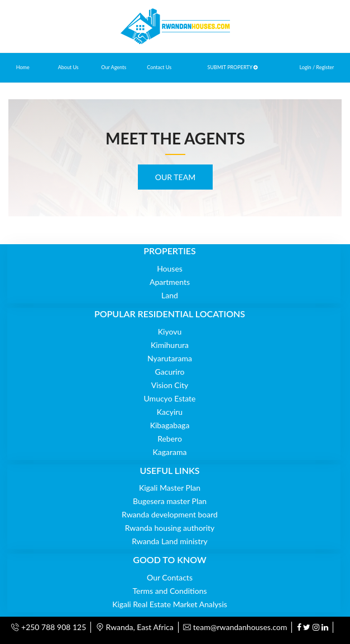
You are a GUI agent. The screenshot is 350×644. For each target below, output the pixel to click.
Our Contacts (170, 577)
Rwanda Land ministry (170, 541)
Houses (170, 268)
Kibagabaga (170, 425)
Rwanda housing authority (170, 528)
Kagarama (170, 452)
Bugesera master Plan (170, 501)
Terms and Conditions (170, 591)
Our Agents (114, 67)
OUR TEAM (175, 177)
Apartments (170, 282)
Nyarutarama (170, 358)
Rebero (170, 439)
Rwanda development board (170, 514)
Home (23, 67)
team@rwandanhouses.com (235, 627)
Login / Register (317, 67)
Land (170, 295)
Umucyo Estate (170, 398)
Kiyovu (170, 331)
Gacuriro (170, 372)
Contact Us (159, 67)
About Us (68, 67)
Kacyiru (170, 412)
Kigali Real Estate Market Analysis (170, 604)
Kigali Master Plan (170, 488)
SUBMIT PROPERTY (233, 67)
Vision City (170, 385)
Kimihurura (170, 345)
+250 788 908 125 (49, 627)
